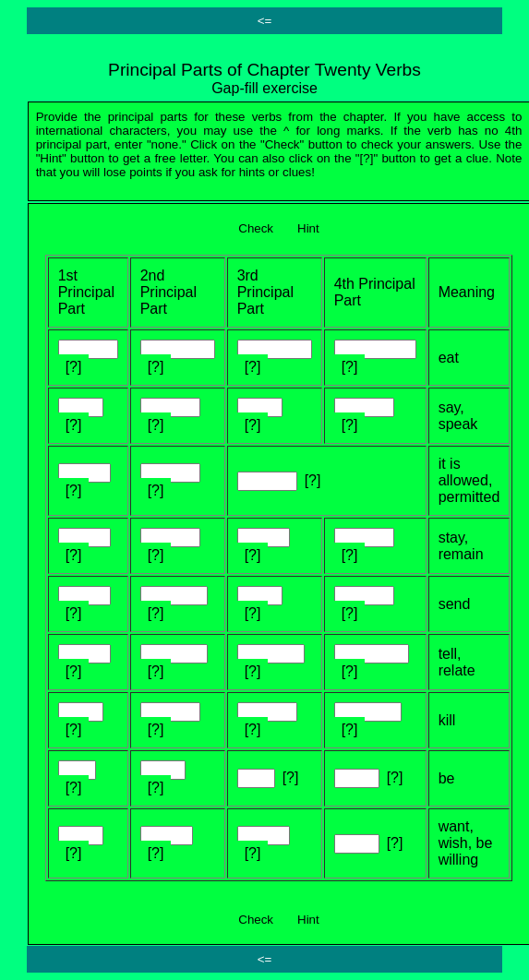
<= (265, 21)
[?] (74, 367)
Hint (308, 228)
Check (256, 228)
